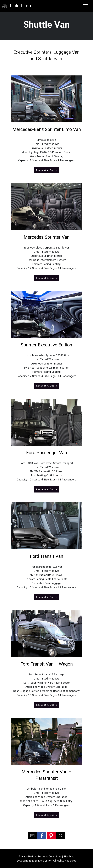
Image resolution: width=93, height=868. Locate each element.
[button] (32, 835)
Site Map (69, 856)
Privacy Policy (27, 856)
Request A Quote (46, 170)
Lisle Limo (20, 6)
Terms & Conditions (50, 856)
